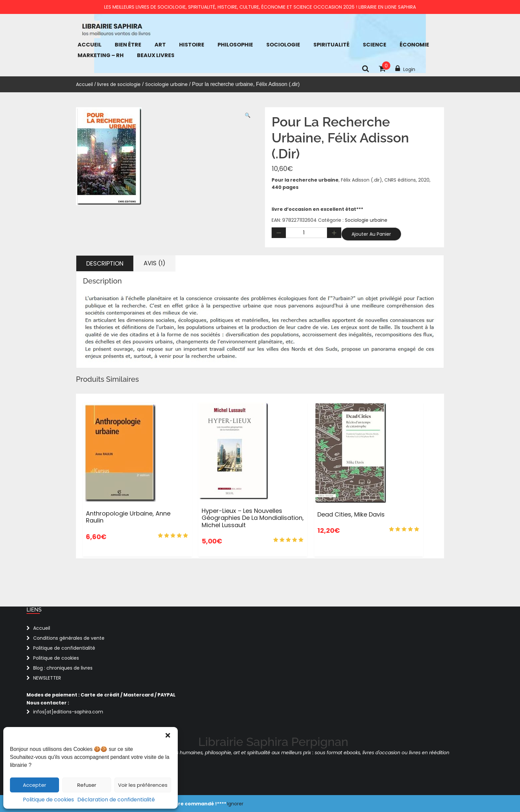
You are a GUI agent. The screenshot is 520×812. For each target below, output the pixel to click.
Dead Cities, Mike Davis (351, 514)
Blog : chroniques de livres (63, 668)
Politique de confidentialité (64, 648)
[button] (168, 735)
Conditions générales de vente (69, 638)
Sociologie (283, 45)
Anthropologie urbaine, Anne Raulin (128, 517)
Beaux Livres (156, 55)
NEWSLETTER (47, 678)
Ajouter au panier (371, 234)
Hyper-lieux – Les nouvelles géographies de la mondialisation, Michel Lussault (253, 518)
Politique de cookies (48, 800)
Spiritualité (331, 45)
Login (405, 69)
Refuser (87, 785)
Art (160, 45)
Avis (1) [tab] (155, 263)
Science (375, 45)
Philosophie (235, 45)
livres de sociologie (119, 84)
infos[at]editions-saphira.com (68, 712)
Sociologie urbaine (166, 84)
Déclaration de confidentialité (116, 800)
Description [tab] (105, 263)
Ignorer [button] (235, 804)
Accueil (90, 45)
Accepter (34, 785)
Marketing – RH (101, 55)
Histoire (192, 45)
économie (414, 45)
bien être (128, 45)
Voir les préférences (143, 785)
